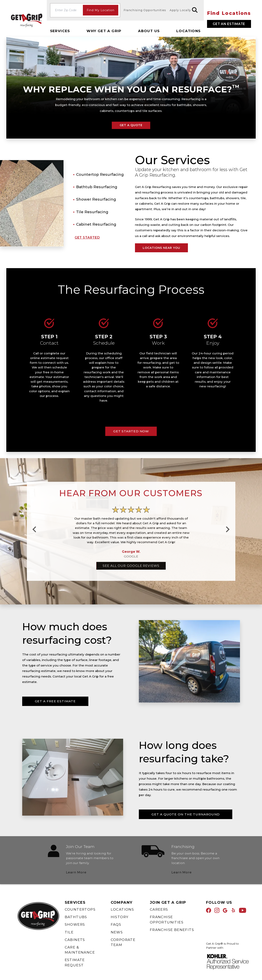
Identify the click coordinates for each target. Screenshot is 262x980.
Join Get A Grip (168, 902)
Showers (75, 924)
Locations (189, 31)
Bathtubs (76, 917)
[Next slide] (227, 529)
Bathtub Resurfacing (97, 187)
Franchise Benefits (172, 930)
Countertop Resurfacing (100, 174)
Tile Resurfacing (92, 212)
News (117, 932)
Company (122, 902)
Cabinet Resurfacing (96, 224)
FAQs (116, 924)
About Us (149, 31)
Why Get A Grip (104, 31)
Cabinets (75, 940)
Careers (159, 909)
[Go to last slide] (35, 529)
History (120, 917)
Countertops (80, 909)
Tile (69, 932)
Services (60, 31)
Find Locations (229, 13)
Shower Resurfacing (96, 199)
